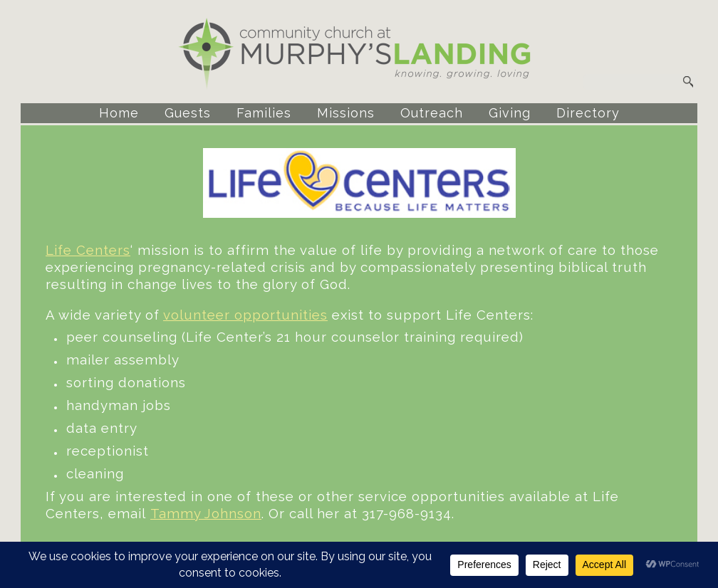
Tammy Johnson (206, 513)
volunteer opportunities (245, 315)
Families (264, 113)
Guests (188, 113)
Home (119, 113)
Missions (346, 113)
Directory (588, 113)
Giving (510, 113)
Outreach (432, 113)
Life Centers (88, 250)
